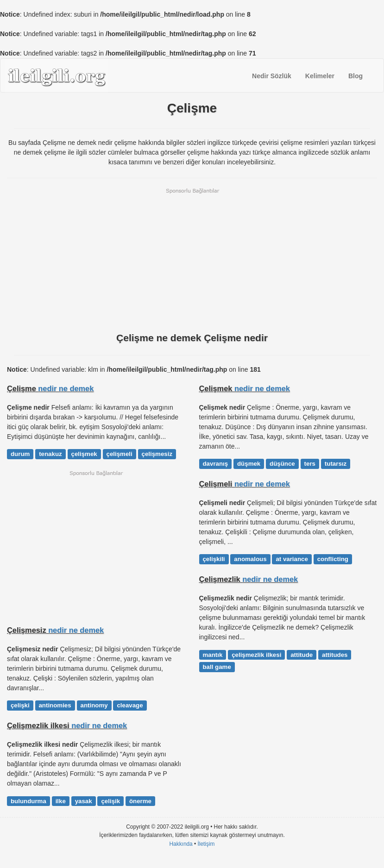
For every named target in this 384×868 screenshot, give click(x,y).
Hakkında (181, 844)
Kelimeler (320, 76)
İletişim (206, 844)
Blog (356, 76)
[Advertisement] (192, 259)
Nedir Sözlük (272, 76)
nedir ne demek (66, 388)
